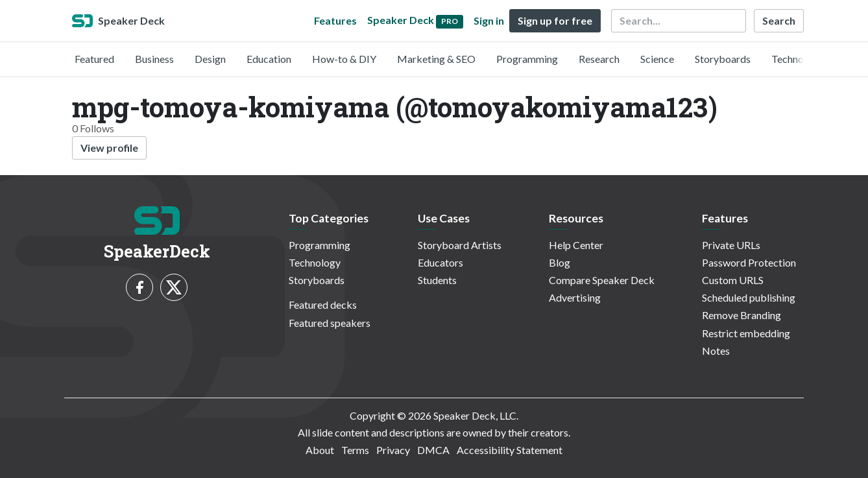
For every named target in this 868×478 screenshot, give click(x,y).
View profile (109, 148)
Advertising (575, 297)
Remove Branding (741, 315)
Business (154, 59)
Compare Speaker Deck (602, 280)
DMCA (433, 450)
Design (210, 59)
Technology (797, 59)
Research (599, 59)
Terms (355, 450)
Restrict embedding (746, 333)
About (320, 450)
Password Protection (749, 262)
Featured (94, 59)
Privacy (393, 450)
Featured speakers (330, 323)
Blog (560, 262)
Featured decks (323, 305)
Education (269, 59)
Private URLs (731, 245)
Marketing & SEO (436, 59)
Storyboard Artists (460, 245)
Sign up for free (555, 20)
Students (437, 280)
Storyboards (723, 59)
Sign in (489, 20)
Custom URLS (733, 280)
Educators (440, 262)
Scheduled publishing (749, 297)
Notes (716, 351)
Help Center (576, 245)
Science (657, 59)
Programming (527, 59)
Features (335, 20)
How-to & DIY (344, 59)
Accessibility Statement (510, 450)
